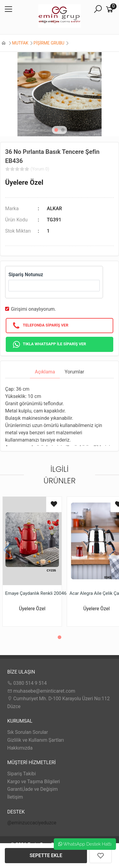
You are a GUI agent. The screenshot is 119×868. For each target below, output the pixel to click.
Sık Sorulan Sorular (28, 732)
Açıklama (45, 372)
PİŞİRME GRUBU (49, 43)
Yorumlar (74, 372)
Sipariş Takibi (22, 774)
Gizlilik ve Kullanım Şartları (36, 740)
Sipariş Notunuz (26, 275)
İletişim (15, 797)
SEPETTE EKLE (46, 855)
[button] (56, 130)
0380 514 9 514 (27, 683)
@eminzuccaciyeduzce (32, 823)
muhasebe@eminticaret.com (41, 691)
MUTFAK (20, 43)
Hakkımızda (20, 748)
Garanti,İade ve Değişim (32, 789)
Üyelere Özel (24, 182)
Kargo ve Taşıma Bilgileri (34, 782)
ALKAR (54, 209)
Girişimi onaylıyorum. (33, 309)
